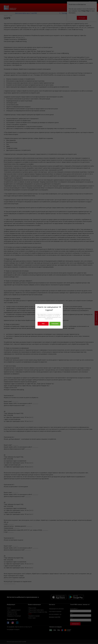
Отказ (43, 324)
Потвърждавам (55, 324)
